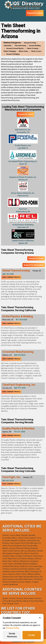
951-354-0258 (21, 320)
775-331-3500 (19, 432)
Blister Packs (23, 51)
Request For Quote (35, 13)
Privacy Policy (12, 628)
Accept (32, 635)
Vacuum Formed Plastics (15, 48)
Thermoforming (20, 46)
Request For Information (34, 265)
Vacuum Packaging (13, 54)
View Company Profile (11, 277)
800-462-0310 (8, 481)
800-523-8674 (20, 355)
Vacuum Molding (35, 46)
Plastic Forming (32, 48)
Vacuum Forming (30, 43)
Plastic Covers (36, 51)
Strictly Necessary (12, 635)
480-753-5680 (8, 274)
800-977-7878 (20, 388)
